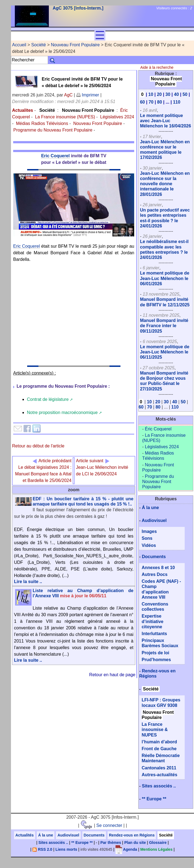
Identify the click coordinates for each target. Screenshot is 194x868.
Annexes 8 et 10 (158, 568)
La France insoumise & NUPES (155, 729)
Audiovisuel (154, 520)
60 (142, 102)
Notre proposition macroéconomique (62, 412)
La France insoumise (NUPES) (65, 117)
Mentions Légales (156, 849)
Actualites (23, 110)
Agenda (126, 849)
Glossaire (158, 843)
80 (160, 102)
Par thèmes (111, 843)
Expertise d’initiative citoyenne (152, 621)
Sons (147, 538)
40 (176, 94)
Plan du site (135, 843)
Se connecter (109, 825)
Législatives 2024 (117, 117)
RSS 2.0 (42, 849)
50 (185, 94)
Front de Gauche (159, 749)
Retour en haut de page (112, 675)
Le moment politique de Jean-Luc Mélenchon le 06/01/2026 (165, 278)
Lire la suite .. (28, 582)
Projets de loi (155, 653)
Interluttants (154, 634)
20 (159, 94)
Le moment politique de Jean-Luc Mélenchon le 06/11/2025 (165, 352)
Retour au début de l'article (38, 446)
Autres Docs (154, 574)
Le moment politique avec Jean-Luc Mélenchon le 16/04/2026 (165, 121)
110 (177, 102)
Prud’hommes (156, 660)
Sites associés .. (159, 786)
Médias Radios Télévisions (42, 123)
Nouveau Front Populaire (75, 45)
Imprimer (88, 95)
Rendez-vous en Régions (132, 835)
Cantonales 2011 (159, 768)
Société (39, 45)
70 (151, 102)
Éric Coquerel (158, 429)
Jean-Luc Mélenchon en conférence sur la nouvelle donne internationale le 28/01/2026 (165, 184)
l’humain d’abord (159, 742)
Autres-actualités (159, 775)
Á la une (150, 508)
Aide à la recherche (157, 67)
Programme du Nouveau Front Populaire (53, 130)
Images (149, 531)
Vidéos (149, 545)
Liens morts (66, 849)
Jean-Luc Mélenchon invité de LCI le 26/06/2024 (102, 467)
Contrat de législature (48, 399)
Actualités (25, 835)
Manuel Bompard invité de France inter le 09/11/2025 (164, 326)
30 (168, 94)
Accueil (19, 45)
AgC (68, 95)
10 (151, 94)
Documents (154, 557)
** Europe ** (154, 799)
